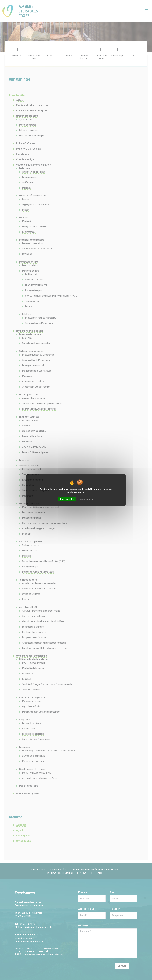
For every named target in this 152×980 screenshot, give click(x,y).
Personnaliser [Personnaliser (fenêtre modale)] (86, 499)
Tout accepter (67, 499)
